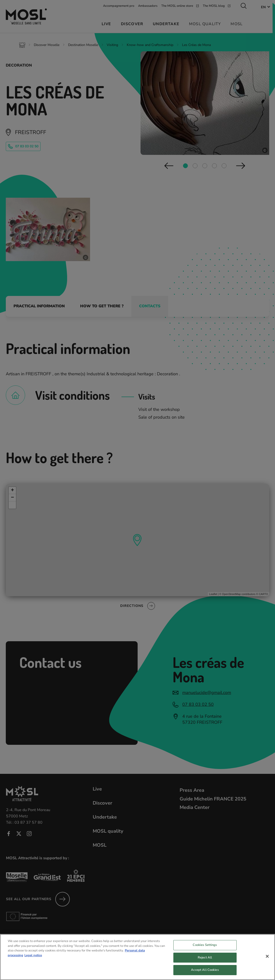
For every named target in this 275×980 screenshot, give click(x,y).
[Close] (267, 961)
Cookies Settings (205, 950)
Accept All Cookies (205, 975)
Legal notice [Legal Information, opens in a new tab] (33, 960)
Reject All (205, 962)
